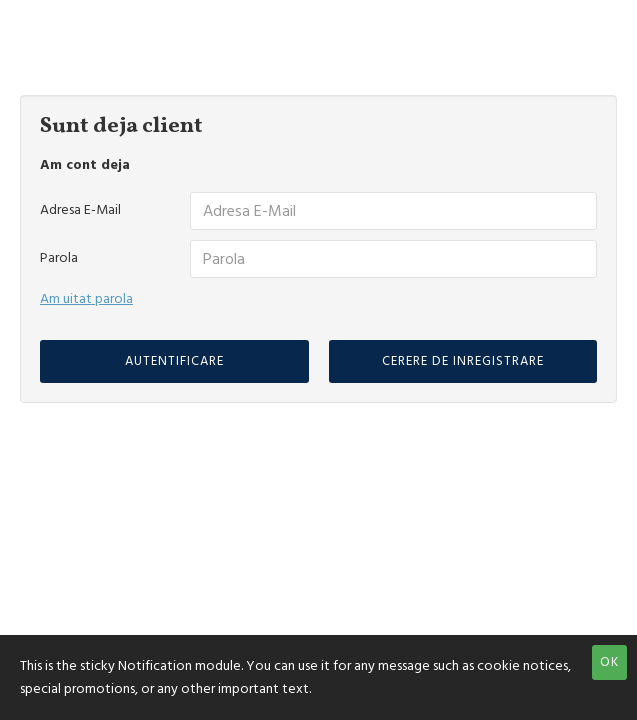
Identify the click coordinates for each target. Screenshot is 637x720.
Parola (59, 258)
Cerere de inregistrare (463, 361)
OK (609, 662)
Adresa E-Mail (80, 210)
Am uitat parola (86, 299)
